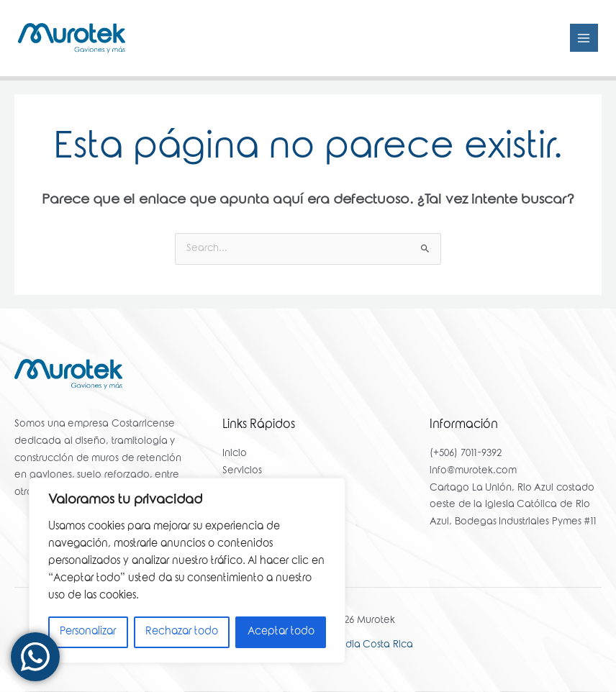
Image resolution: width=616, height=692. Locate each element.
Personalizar (88, 632)
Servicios (242, 471)
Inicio (235, 455)
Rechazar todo (182, 632)
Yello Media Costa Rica (359, 645)
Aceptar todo (281, 632)
